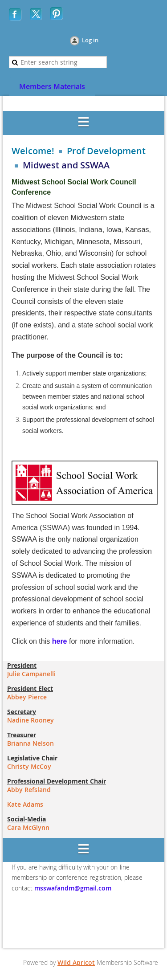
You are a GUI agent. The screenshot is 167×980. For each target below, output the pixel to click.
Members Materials (52, 86)
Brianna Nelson (31, 743)
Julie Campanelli (31, 674)
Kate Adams (25, 804)
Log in (90, 40)
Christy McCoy (29, 766)
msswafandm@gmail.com (72, 888)
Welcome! (33, 151)
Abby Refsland (29, 790)
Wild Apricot (76, 962)
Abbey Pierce (27, 697)
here (60, 641)
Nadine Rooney (31, 720)
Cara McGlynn (28, 827)
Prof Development (106, 151)
